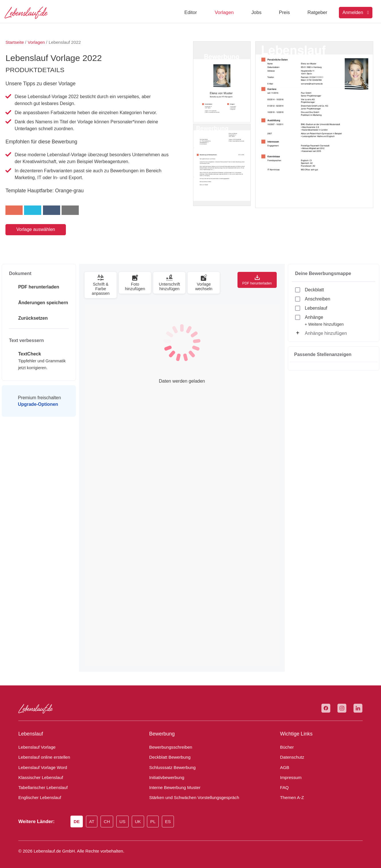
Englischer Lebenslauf (38, 793)
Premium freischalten (39, 401)
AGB (284, 763)
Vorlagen (224, 12)
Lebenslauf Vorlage (35, 743)
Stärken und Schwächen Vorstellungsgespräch (190, 793)
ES (172, 817)
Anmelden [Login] (356, 12)
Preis (284, 12)
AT (94, 817)
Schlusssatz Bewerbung (170, 763)
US (126, 817)
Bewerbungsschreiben (169, 743)
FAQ (284, 783)
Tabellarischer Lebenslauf (41, 783)
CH (110, 817)
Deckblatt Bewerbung (168, 753)
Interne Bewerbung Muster (173, 783)
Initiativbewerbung (165, 773)
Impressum (290, 773)
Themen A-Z (291, 793)
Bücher (286, 743)
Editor (191, 12)
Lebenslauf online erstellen (42, 753)
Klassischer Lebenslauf (38, 773)
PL (157, 817)
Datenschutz (291, 753)
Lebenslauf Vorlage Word (41, 763)
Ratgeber (317, 12)
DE (78, 817)
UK (141, 817)
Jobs (256, 12)
